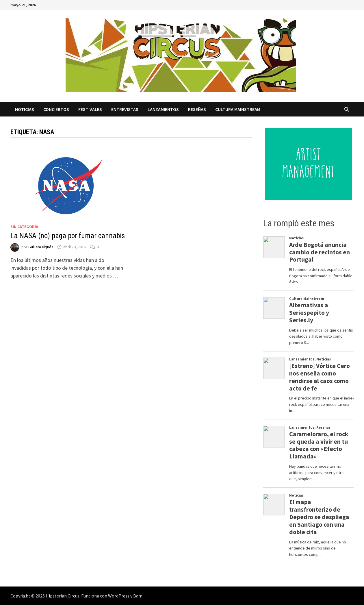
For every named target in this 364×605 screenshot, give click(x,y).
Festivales (90, 109)
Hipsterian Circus (63, 596)
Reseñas (197, 109)
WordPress (119, 596)
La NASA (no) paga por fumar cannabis (68, 236)
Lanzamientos (163, 109)
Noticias (25, 109)
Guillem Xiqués (41, 247)
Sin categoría (24, 227)
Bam (138, 596)
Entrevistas (125, 109)
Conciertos (56, 109)
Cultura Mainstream (238, 109)
